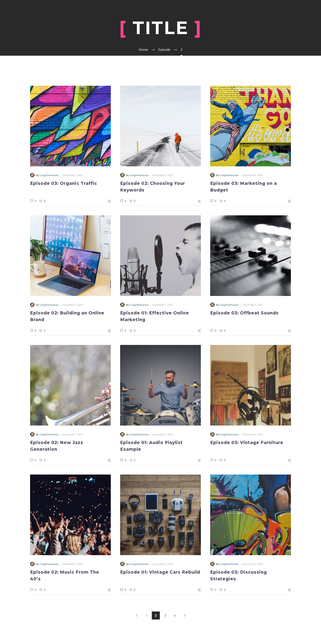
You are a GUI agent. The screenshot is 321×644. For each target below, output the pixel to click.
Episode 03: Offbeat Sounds (244, 313)
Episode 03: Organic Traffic (64, 183)
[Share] (109, 201)
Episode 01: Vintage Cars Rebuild (160, 572)
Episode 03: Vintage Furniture (247, 443)
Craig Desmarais (49, 175)
